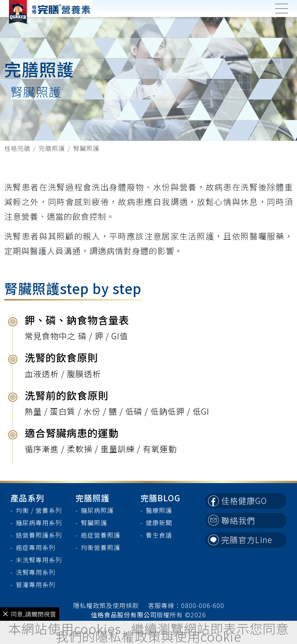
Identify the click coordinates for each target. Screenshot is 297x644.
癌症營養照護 (101, 535)
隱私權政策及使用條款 (106, 605)
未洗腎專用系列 (39, 560)
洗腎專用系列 (36, 572)
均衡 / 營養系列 (39, 510)
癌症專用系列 (36, 547)
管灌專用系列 (36, 584)
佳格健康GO (238, 501)
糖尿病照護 (97, 510)
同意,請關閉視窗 (30, 614)
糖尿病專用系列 (39, 523)
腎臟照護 (94, 523)
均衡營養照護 (101, 547)
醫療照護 (159, 510)
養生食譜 (159, 535)
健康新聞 (159, 523)
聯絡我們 (232, 520)
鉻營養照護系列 (39, 535)
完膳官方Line (240, 540)
